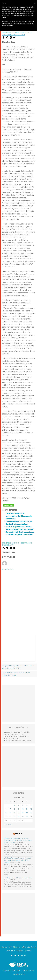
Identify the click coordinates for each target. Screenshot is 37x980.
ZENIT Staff (26, 33)
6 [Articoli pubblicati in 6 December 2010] (6, 809)
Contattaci (28, 951)
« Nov (6, 825)
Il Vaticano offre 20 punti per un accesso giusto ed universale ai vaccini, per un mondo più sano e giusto (18, 840)
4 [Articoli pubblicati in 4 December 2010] (27, 805)
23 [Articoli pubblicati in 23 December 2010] (19, 817)
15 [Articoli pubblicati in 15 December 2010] (14, 813)
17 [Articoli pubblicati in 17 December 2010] (23, 813)
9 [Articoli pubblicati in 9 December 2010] (19, 809)
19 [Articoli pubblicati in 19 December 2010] (31, 813)
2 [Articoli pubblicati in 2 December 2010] (19, 805)
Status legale (10, 951)
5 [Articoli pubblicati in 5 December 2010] (31, 805)
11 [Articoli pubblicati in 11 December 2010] (27, 809)
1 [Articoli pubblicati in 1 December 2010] (14, 805)
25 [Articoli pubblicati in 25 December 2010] (27, 817)
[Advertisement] (18, 650)
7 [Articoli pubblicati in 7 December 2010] (10, 809)
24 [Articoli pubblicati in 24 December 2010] (23, 817)
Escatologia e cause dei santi (13, 35)
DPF (10, 947)
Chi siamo (4, 947)
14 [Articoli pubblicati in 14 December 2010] (10, 813)
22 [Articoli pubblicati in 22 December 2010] (14, 817)
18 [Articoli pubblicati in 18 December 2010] (27, 813)
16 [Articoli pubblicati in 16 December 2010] (19, 813)
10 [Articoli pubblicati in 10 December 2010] (23, 809)
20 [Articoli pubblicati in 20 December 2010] (6, 817)
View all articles (8, 569)
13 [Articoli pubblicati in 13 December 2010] (6, 813)
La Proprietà (25, 947)
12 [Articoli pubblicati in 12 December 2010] (31, 809)
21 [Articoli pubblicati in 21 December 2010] (10, 817)
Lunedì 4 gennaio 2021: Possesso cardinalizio (18, 878)
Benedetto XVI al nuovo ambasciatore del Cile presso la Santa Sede (19, 516)
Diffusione (16, 947)
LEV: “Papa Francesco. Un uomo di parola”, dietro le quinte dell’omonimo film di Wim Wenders (17, 860)
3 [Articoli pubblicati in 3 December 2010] (23, 805)
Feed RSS (19, 834)
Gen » (10, 825)
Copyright (19, 951)
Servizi (33, 947)
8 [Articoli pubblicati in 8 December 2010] (14, 809)
